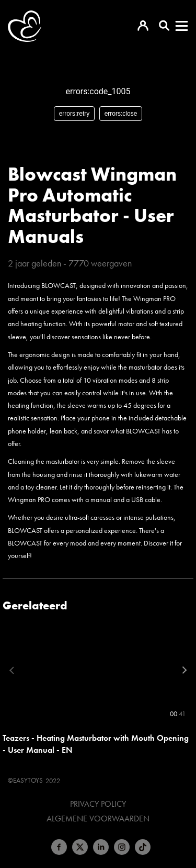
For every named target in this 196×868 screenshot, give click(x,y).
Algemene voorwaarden (98, 819)
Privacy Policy (98, 804)
